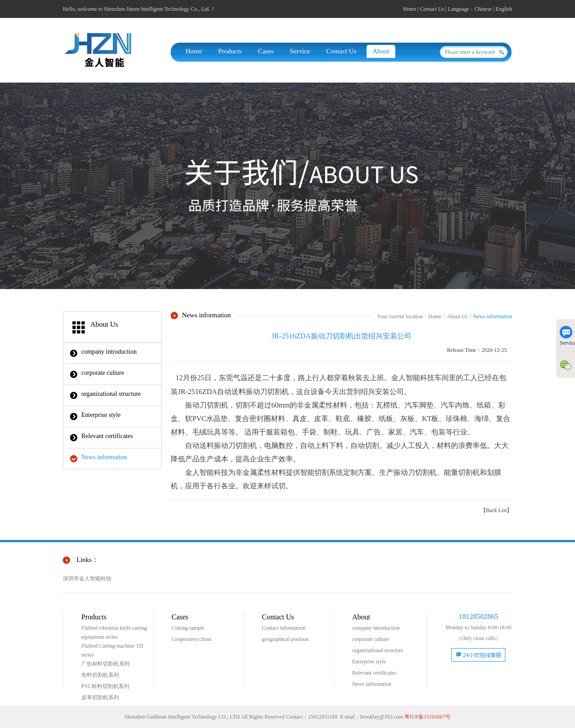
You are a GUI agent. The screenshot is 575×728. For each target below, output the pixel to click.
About (381, 51)
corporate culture (103, 373)
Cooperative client (191, 639)
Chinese (483, 9)
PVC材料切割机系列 (105, 686)
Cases (266, 51)
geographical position (285, 639)
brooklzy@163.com (382, 717)
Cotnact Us (432, 9)
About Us (457, 316)
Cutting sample (188, 628)
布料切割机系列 (100, 675)
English (504, 9)
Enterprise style (101, 415)
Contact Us (341, 51)
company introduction (109, 352)
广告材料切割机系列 (106, 664)
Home (409, 9)
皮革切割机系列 (100, 697)
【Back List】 (496, 510)
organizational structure (111, 394)
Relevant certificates (107, 436)
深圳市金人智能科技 (87, 579)
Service (300, 51)
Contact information (284, 628)
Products (230, 51)
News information (104, 457)
